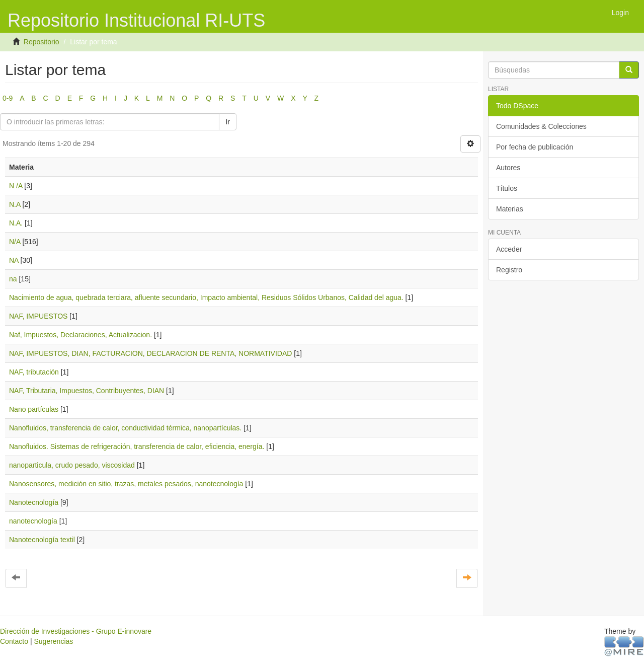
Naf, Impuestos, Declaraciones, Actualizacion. (80, 335)
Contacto (14, 641)
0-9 (8, 98)
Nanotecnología (34, 502)
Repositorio (42, 42)
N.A (15, 204)
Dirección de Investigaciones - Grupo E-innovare (76, 631)
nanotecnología (33, 521)
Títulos (507, 188)
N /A (16, 186)
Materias (510, 209)
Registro (509, 270)
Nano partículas (34, 409)
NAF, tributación (34, 372)
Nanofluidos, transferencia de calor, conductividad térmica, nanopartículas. (125, 428)
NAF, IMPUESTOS (38, 316)
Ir (228, 122)
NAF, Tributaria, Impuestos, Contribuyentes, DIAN (87, 391)
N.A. (16, 223)
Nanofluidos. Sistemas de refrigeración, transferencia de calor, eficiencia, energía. (137, 446)
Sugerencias (53, 641)
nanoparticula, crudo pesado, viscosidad (72, 465)
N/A (15, 242)
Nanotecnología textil (42, 540)
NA (14, 260)
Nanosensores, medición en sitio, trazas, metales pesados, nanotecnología (126, 484)
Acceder (509, 249)
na (13, 279)
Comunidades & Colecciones (541, 126)
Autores (508, 168)
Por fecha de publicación (535, 147)
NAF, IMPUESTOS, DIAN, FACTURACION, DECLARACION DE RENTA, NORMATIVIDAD (150, 353)
